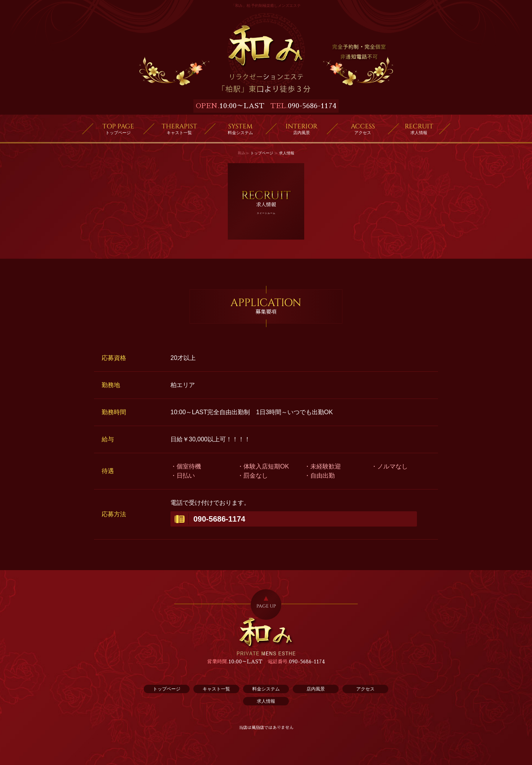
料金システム (266, 689)
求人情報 (266, 701)
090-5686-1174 (312, 106)
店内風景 (316, 689)
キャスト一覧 (216, 689)
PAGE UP (266, 606)
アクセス (365, 689)
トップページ (262, 153)
